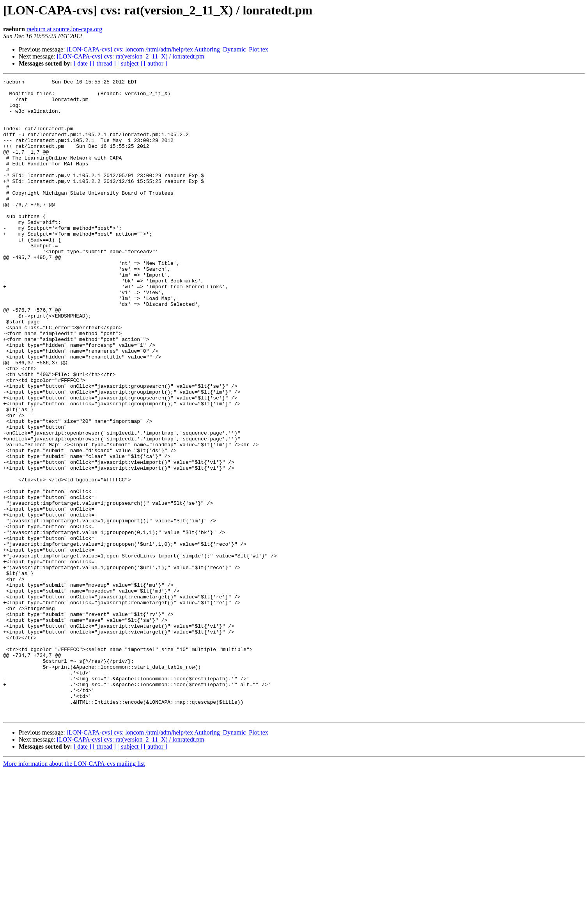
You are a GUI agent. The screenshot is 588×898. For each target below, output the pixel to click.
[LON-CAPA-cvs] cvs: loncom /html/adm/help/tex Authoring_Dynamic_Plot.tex (167, 49)
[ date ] (82, 63)
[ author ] (156, 63)
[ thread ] (104, 63)
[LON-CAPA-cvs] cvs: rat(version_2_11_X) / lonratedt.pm (131, 56)
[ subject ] (130, 63)
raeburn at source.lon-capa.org (64, 29)
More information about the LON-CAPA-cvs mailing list (74, 891)
